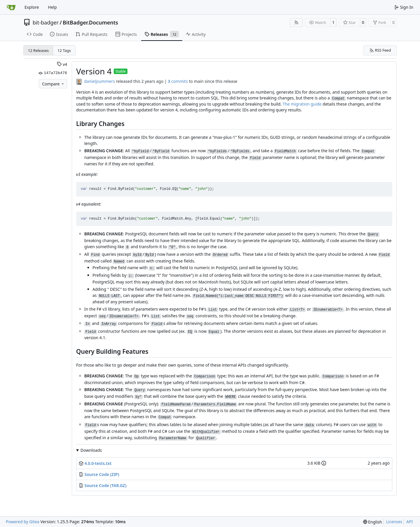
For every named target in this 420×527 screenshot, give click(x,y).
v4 (62, 64)
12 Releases (38, 50)
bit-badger (46, 22)
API (409, 522)
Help (52, 7)
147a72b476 (53, 73)
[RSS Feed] (296, 22)
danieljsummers (99, 81)
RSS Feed (380, 50)
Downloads (91, 450)
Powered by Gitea (23, 522)
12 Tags (64, 50)
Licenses (394, 522)
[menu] (373, 522)
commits (178, 81)
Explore (32, 7)
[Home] (11, 7)
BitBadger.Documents (90, 22)
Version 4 (94, 71)
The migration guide (302, 104)
